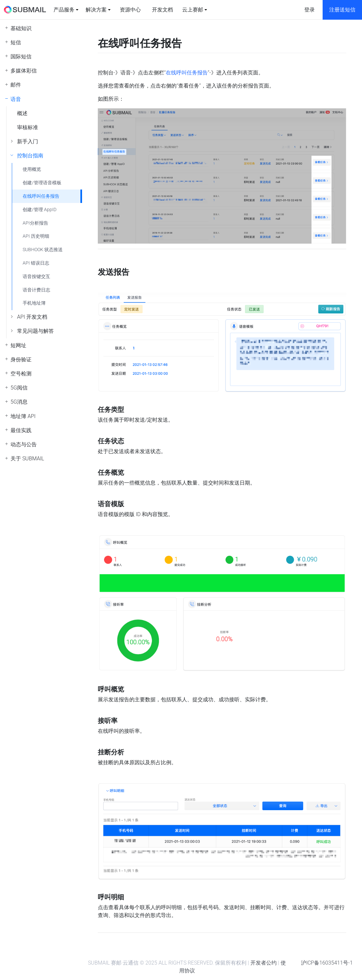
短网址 (18, 345)
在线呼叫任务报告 (41, 196)
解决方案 (96, 10)
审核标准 (28, 127)
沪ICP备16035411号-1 (327, 963)
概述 (22, 113)
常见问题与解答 (35, 331)
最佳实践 (21, 430)
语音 (16, 99)
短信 (16, 42)
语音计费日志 (36, 290)
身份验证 (21, 360)
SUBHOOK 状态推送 (43, 250)
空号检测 (21, 374)
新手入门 (28, 141)
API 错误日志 (36, 263)
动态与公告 (24, 444)
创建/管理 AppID (40, 210)
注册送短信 (342, 10)
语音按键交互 (36, 277)
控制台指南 (30, 156)
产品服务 (64, 10)
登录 (309, 10)
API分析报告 (35, 223)
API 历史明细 (36, 236)
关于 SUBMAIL (27, 459)
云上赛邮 (193, 10)
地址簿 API (23, 416)
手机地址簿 (34, 303)
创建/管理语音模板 (42, 183)
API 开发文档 (32, 317)
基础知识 (21, 28)
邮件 (16, 85)
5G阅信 (19, 388)
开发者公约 (264, 963)
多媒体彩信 (24, 71)
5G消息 (19, 402)
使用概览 (32, 169)
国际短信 (21, 57)
